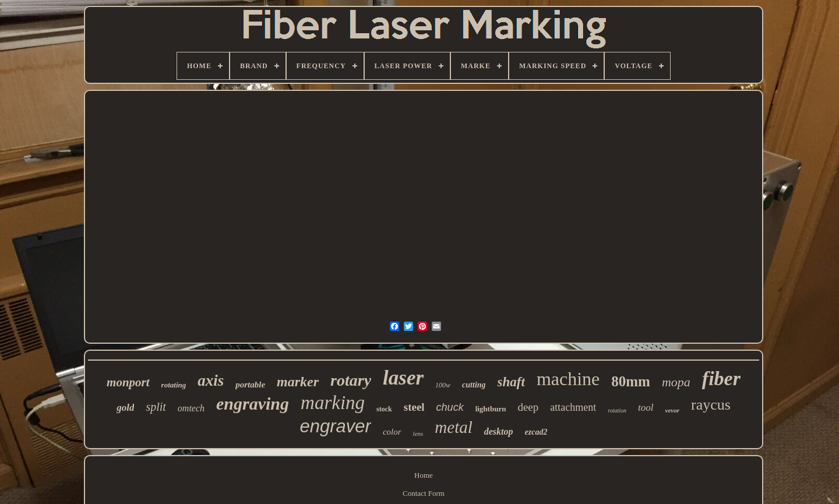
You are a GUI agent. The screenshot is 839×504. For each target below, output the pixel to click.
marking (333, 403)
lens (418, 433)
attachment (573, 407)
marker (298, 382)
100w (443, 385)
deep (528, 407)
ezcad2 (536, 432)
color (392, 432)
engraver (336, 426)
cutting (474, 385)
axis (211, 380)
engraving (253, 403)
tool (646, 408)
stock (384, 409)
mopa (676, 382)
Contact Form (424, 493)
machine (568, 379)
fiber (721, 378)
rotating (174, 385)
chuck (450, 407)
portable (250, 385)
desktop (499, 431)
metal (453, 427)
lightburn (491, 409)
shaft (511, 382)
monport (128, 382)
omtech (191, 408)
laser (403, 378)
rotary (351, 380)
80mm (631, 381)
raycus (711, 405)
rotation (617, 410)
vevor (672, 410)
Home (424, 475)
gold (125, 408)
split (156, 407)
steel (414, 407)
